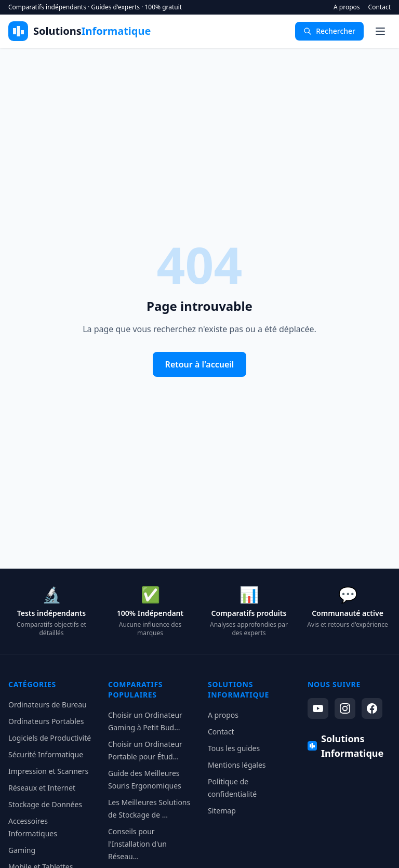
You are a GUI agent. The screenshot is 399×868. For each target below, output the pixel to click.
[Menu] (380, 31)
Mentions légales (237, 765)
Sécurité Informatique (46, 754)
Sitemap (222, 811)
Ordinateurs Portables (46, 721)
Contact (380, 7)
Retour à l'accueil (200, 364)
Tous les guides (234, 748)
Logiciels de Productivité (50, 738)
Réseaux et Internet (42, 788)
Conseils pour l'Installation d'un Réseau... (137, 844)
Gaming (22, 850)
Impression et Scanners (48, 771)
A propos (347, 7)
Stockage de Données (45, 804)
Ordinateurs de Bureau (48, 705)
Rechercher (329, 31)
